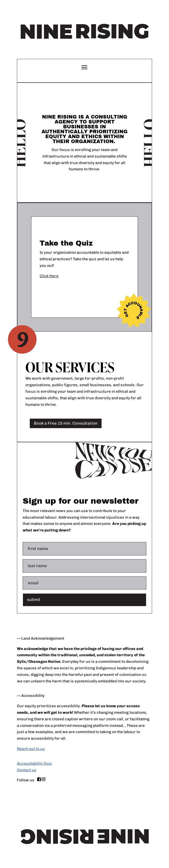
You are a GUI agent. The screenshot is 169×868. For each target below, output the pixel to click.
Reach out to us (31, 749)
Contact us (27, 770)
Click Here (49, 276)
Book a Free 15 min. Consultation (66, 423)
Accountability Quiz (34, 763)
